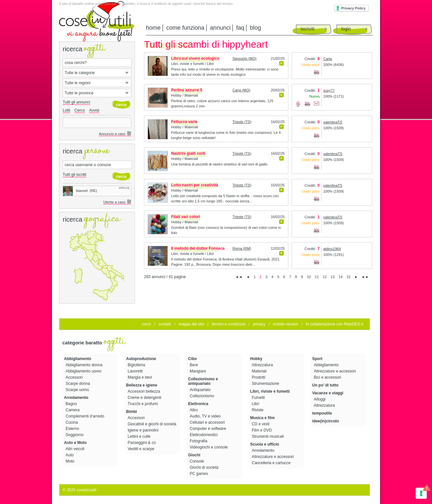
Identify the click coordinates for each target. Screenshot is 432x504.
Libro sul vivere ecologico (195, 58)
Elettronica (198, 404)
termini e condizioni (228, 324)
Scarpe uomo (78, 390)
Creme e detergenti (145, 398)
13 (333, 277)
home (153, 28)
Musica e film (262, 418)
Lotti (66, 110)
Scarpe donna (78, 384)
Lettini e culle (140, 436)
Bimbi (131, 412)
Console (197, 461)
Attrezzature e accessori (273, 457)
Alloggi (320, 399)
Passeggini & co (142, 443)
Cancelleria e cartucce (272, 463)
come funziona (185, 28)
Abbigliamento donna (85, 365)
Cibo (192, 359)
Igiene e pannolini (144, 430)
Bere (194, 365)
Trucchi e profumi (143, 404)
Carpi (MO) (241, 90)
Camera (73, 410)
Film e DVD (262, 430)
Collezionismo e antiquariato (203, 381)
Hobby (256, 359)
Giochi (194, 455)
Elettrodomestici (204, 435)
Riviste (258, 410)
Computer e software (208, 429)
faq (240, 28)
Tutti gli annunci (76, 102)
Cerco (80, 110)
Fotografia (199, 441)
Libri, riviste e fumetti (270, 391)
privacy (259, 324)
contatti (165, 324)
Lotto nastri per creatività (195, 185)
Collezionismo (202, 396)
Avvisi (94, 110)
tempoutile (322, 413)
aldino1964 (332, 249)
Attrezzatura (263, 365)
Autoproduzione (141, 359)
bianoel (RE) (80, 191)
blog (255, 28)
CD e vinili (261, 424)
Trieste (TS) (242, 122)
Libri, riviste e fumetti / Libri (192, 64)
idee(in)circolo (326, 421)
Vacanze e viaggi (328, 393)
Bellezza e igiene (142, 385)
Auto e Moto (75, 443)
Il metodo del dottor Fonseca (198, 248)
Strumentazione (266, 384)
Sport (317, 359)
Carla (328, 59)
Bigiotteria (137, 365)
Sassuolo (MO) (244, 58)
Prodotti (259, 377)
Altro (194, 410)
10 (309, 277)
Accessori (75, 377)
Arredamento (76, 398)
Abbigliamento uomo (84, 371)
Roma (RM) (242, 248)
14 (341, 277)
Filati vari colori (186, 217)
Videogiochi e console (209, 447)
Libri (256, 404)
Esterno (73, 429)
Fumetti (259, 398)
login (346, 29)
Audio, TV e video (206, 416)
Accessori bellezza (144, 391)
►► (365, 277)
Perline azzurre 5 (187, 90)
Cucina (72, 422)
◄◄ (239, 277)
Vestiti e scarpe (142, 449)
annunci (220, 28)
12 (325, 277)
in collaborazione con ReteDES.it (335, 324)
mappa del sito (191, 324)
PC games (199, 474)
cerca (121, 105)
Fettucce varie (184, 122)
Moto (71, 461)
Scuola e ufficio (265, 444)
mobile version (286, 324)
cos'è (146, 324)
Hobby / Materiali (185, 95)
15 (348, 277)
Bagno (72, 404)
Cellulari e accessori (208, 422)
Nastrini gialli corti (188, 153)
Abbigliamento (78, 359)
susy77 (329, 90)
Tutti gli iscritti (74, 175)
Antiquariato (201, 390)
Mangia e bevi (140, 377)
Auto (70, 455)
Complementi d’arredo (85, 416)
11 (317, 277)
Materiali (260, 371)
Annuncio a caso (115, 134)
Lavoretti (136, 371)
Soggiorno (75, 435)
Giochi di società (205, 467)
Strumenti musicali (268, 436)
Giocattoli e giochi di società (152, 424)
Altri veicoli (76, 449)
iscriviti (308, 29)
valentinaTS (333, 122)
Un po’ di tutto (325, 385)
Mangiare (198, 371)
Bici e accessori (328, 377)
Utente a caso (117, 202)
